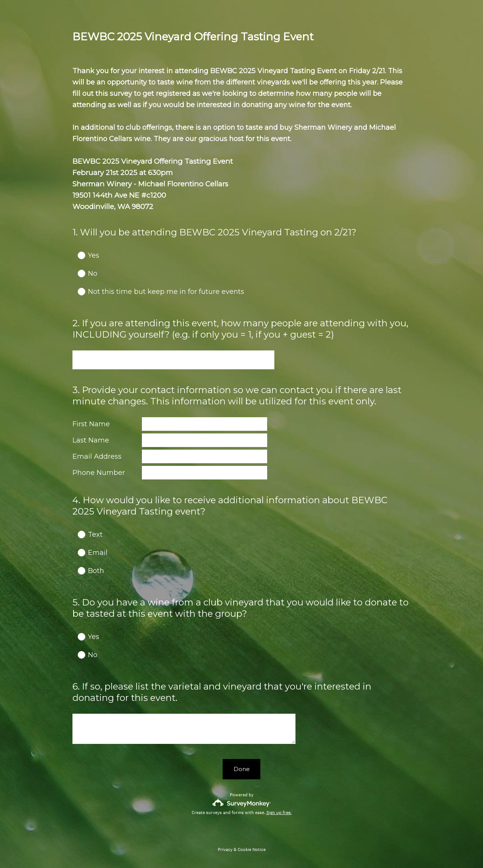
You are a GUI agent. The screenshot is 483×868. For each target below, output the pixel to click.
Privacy (225, 850)
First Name (91, 424)
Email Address (97, 456)
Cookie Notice (252, 850)
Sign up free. (279, 813)
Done (242, 769)
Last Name (91, 440)
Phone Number (99, 473)
